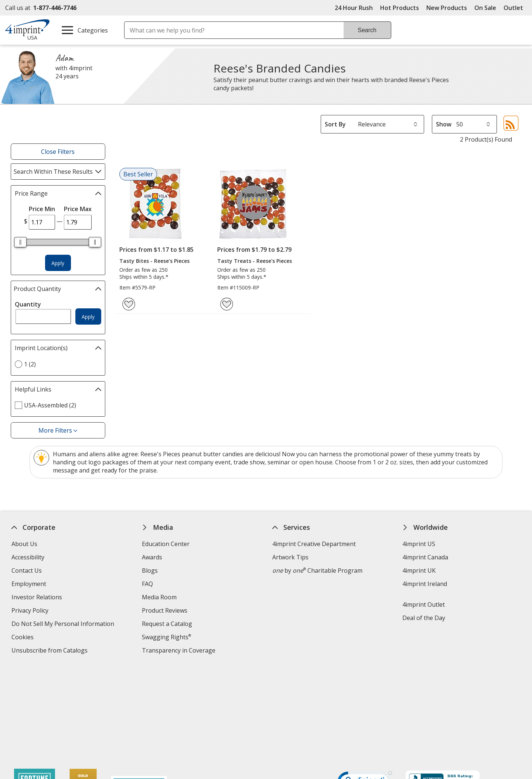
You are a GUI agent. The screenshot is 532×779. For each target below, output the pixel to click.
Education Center (166, 544)
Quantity (28, 304)
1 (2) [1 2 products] (30, 364)
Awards (152, 557)
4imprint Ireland (425, 584)
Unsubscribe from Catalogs (50, 651)
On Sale (485, 8)
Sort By (335, 124)
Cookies (23, 638)
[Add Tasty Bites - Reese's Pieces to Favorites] (129, 304)
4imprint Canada (426, 557)
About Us (24, 544)
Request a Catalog (167, 624)
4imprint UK (419, 570)
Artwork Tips (290, 557)
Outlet (515, 8)
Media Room (159, 597)
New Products (447, 8)
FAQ (147, 584)
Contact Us (27, 570)
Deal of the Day (424, 618)
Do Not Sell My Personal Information (64, 625)
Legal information (455, 725)
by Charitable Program (317, 570)
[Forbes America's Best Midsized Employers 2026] (139, 708)
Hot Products (400, 8)
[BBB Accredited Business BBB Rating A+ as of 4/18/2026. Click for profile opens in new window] (443, 687)
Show (444, 124)
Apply (58, 263)
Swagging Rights (166, 637)
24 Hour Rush (354, 8)
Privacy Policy (31, 611)
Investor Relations (38, 598)
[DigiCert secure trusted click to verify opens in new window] (365, 688)
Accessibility (28, 557)
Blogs (150, 570)
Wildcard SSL (352, 709)
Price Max (78, 209)
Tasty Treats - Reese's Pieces (255, 261)
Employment (29, 584)
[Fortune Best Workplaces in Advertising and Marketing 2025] (35, 708)
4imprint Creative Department (314, 544)
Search (367, 30)
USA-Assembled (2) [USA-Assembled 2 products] (50, 405)
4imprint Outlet (424, 604)
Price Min (42, 209)
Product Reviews (165, 610)
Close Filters (58, 152)
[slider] (21, 242)
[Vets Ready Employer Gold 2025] (83, 708)
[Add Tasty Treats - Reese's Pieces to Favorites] (227, 304)
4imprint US (419, 544)
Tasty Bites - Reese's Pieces (154, 261)
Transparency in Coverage (180, 651)
